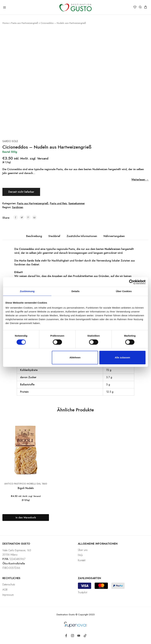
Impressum (8, 595)
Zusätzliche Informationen (82, 236)
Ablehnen (75, 357)
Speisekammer (77, 203)
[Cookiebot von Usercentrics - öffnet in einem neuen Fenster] (131, 282)
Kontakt (82, 560)
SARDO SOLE (10, 141)
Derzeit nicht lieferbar (21, 192)
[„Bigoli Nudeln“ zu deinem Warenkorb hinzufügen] (26, 518)
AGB (5, 590)
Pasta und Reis (58, 203)
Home (6, 23)
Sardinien (18, 207)
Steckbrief (54, 236)
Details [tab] (75, 291)
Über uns (83, 550)
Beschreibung (34, 236)
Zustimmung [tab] (27, 291)
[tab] (34, 236)
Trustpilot (83, 592)
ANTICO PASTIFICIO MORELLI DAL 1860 (26, 484)
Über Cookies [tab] (124, 291)
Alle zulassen (122, 357)
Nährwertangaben (114, 236)
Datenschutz (9, 584)
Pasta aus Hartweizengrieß (25, 23)
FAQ (80, 555)
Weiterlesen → (140, 180)
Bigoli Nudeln (26, 488)
